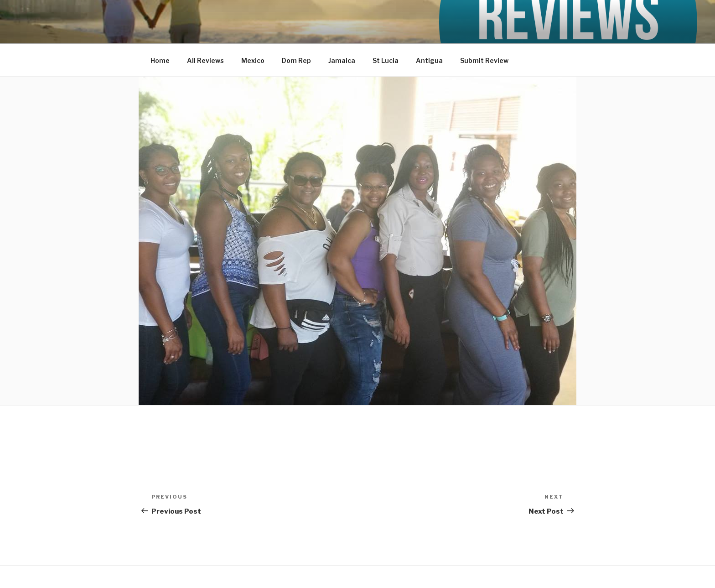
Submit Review (484, 60)
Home (160, 60)
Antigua (429, 60)
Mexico (253, 60)
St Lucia (386, 60)
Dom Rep (296, 60)
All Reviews (205, 60)
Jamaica (342, 60)
